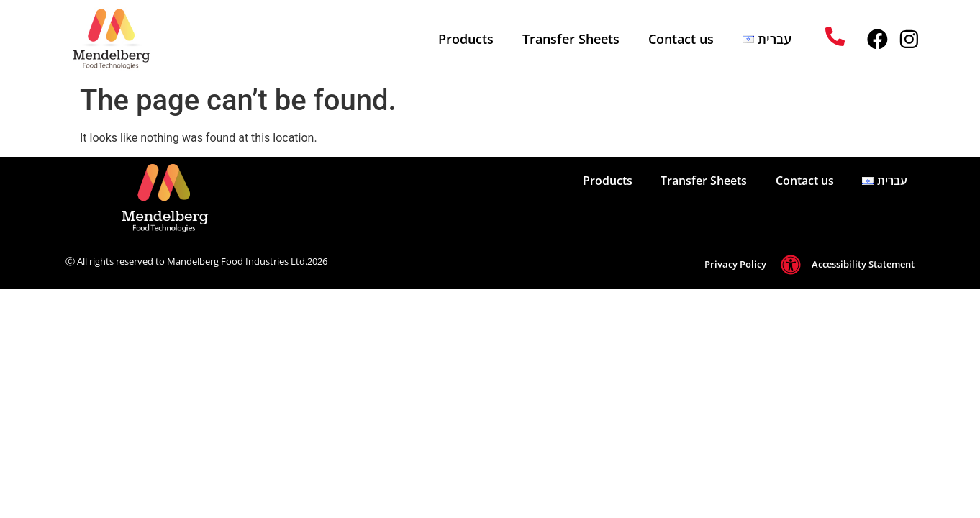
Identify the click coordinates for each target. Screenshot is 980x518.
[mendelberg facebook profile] (877, 39)
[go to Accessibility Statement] (791, 265)
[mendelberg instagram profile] (909, 39)
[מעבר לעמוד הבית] (140, 198)
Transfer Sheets (570, 39)
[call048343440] (835, 36)
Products (465, 39)
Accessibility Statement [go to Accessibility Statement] (863, 264)
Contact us (680, 39)
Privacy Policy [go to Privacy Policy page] (735, 264)
